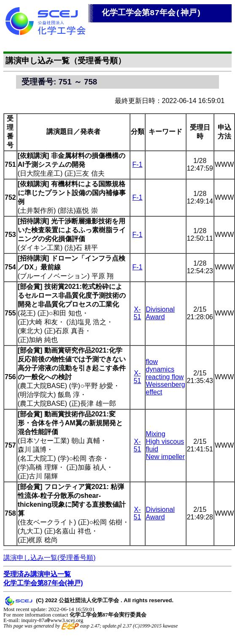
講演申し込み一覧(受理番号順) (50, 558)
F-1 (138, 164)
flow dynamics (160, 365)
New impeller (165, 457)
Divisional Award (160, 313)
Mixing (156, 434)
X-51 (138, 313)
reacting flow (165, 377)
